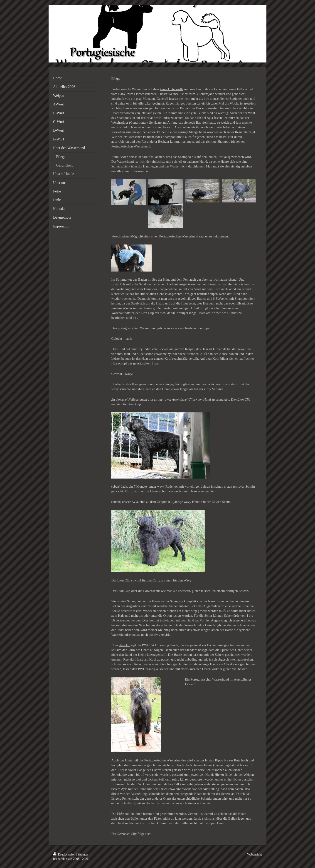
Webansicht (255, 854)
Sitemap (83, 854)
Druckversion (65, 854)
